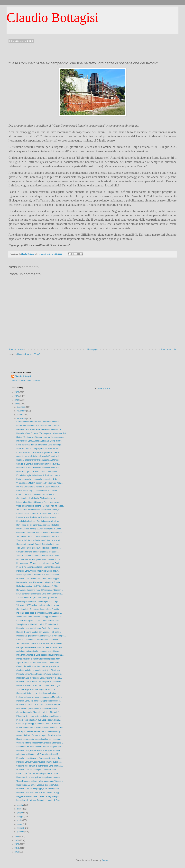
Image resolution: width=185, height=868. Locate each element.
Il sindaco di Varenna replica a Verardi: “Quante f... (38, 422)
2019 (17, 848)
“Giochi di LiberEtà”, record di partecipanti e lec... (38, 598)
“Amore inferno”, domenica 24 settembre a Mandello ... (40, 643)
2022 (17, 837)
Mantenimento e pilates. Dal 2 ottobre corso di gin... (39, 685)
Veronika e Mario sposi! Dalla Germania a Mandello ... (40, 743)
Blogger (105, 860)
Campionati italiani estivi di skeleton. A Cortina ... (37, 693)
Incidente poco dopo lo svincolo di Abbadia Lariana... (39, 613)
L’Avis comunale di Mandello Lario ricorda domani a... (40, 594)
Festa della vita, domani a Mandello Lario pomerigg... (39, 445)
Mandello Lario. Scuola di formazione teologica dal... (39, 758)
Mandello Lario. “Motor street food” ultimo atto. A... (38, 571)
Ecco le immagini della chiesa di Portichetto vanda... (39, 475)
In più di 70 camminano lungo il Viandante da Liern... (39, 567)
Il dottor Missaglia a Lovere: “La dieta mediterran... (38, 621)
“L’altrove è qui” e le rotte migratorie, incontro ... (37, 689)
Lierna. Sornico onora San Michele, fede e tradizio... (39, 426)
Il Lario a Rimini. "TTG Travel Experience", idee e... (39, 452)
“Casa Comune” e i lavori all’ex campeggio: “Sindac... (40, 781)
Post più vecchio (169, 349)
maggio (20, 817)
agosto (20, 805)
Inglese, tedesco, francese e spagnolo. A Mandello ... (39, 697)
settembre (22, 418)
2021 (17, 840)
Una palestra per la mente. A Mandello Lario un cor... (39, 709)
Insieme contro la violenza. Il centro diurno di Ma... (38, 514)
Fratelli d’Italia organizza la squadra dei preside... (38, 491)
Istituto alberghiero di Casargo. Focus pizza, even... (39, 502)
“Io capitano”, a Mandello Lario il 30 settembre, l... (38, 624)
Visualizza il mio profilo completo (26, 381)
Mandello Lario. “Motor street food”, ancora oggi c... (39, 579)
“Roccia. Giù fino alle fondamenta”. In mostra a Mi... (39, 540)
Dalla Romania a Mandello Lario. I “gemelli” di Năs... (39, 678)
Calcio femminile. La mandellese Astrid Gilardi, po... (39, 670)
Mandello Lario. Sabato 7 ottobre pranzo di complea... (40, 682)
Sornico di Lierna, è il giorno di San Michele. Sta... (38, 464)
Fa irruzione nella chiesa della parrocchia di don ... (38, 479)
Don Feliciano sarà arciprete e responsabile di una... (39, 559)
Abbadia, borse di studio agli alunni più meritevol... (38, 456)
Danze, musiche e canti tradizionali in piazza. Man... (39, 659)
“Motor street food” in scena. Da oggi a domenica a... (39, 617)
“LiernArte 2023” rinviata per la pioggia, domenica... (39, 605)
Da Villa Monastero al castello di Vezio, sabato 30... (39, 487)
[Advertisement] (92, 51)
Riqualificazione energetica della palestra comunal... (39, 777)
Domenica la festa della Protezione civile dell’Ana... (39, 468)
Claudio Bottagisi (53, 17)
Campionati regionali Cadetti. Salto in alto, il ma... (38, 544)
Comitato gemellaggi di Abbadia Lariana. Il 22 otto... (39, 724)
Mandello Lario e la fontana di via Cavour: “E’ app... (39, 793)
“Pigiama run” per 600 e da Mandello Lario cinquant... (40, 766)
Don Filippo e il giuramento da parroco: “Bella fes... (38, 525)
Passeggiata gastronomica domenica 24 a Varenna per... (41, 636)
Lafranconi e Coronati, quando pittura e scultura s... (39, 773)
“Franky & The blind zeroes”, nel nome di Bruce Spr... (40, 731)
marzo (20, 824)
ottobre (20, 415)
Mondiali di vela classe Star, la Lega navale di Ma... (39, 521)
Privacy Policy (104, 388)
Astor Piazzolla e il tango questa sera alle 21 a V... (38, 449)
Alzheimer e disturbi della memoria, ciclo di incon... (38, 651)
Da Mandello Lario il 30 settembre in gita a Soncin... (39, 582)
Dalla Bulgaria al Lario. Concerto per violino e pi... (38, 601)
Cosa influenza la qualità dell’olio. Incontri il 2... (37, 494)
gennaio (21, 832)
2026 (17, 392)
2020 (17, 844)
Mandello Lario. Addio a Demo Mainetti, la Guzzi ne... (40, 429)
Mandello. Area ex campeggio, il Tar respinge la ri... (39, 789)
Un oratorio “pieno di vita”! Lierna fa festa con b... (38, 472)
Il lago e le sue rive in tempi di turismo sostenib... (38, 517)
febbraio (21, 828)
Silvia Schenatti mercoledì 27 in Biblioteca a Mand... (39, 556)
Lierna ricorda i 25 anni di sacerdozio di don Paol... (38, 563)
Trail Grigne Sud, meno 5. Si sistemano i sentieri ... (38, 548)
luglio (19, 809)
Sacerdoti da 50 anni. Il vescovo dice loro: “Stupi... (38, 785)
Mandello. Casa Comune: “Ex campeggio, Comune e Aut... (42, 433)
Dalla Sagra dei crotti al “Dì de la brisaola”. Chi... (37, 586)
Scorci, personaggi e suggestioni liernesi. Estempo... (39, 739)
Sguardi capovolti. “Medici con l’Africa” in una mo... (38, 663)
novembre (22, 411)
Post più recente (16, 349)
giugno (20, 813)
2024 (17, 400)
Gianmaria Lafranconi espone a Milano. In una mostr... (40, 533)
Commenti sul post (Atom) (29, 354)
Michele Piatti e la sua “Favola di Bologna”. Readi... (39, 720)
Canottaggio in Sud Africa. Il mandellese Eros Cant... (39, 609)
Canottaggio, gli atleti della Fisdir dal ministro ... (37, 498)
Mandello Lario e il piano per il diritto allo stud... (37, 770)
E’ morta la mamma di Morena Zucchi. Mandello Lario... (40, 728)
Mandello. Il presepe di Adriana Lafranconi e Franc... (39, 705)
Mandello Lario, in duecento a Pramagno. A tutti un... (39, 751)
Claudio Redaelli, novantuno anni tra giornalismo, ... (39, 666)
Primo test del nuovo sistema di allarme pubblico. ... (39, 716)
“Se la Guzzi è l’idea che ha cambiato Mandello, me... (40, 510)
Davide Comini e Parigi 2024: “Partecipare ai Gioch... (39, 529)
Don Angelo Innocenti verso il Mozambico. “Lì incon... (40, 590)
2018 (17, 852)
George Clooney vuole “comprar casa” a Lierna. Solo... (40, 647)
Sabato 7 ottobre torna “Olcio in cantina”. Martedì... (38, 460)
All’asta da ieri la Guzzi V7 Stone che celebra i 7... (38, 754)
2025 (17, 396)
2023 (17, 404)
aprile (20, 820)
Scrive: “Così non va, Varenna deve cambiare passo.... (40, 437)
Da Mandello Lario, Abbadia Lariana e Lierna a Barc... (40, 441)
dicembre (21, 407)
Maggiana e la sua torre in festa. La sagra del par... (39, 796)
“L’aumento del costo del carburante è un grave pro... (39, 747)
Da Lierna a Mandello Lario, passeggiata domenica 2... (40, 655)
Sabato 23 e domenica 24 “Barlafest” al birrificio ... (38, 640)
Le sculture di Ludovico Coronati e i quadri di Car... (38, 800)
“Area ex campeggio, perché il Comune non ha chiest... (40, 506)
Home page (92, 349)
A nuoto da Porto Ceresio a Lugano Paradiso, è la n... (40, 735)
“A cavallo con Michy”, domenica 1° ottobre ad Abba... (40, 483)
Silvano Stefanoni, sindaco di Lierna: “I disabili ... (37, 552)
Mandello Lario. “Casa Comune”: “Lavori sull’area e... (39, 674)
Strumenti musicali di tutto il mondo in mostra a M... (39, 536)
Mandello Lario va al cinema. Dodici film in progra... (39, 628)
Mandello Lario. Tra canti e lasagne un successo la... (39, 701)
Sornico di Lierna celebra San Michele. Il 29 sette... (39, 632)
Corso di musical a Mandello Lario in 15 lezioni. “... (38, 712)
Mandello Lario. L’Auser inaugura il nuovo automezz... (40, 762)
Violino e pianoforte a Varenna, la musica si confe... (39, 575)
